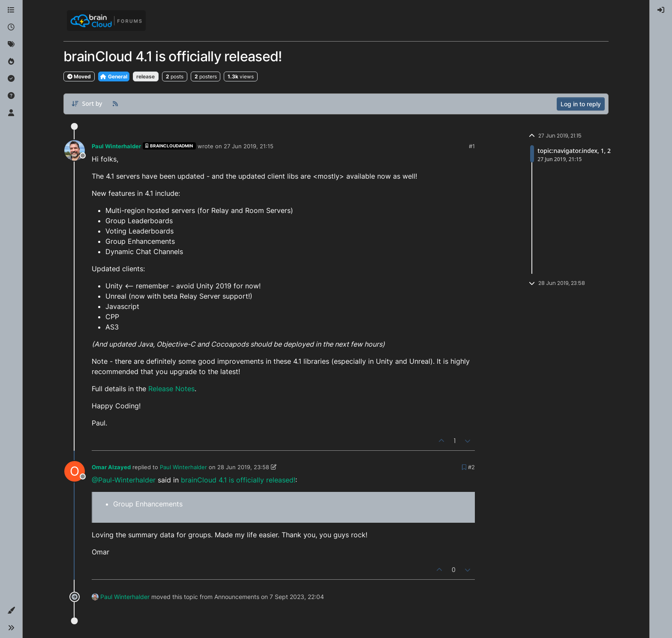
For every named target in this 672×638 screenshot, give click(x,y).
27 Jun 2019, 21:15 (249, 146)
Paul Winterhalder (116, 146)
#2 (471, 467)
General (114, 76)
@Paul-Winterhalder (124, 480)
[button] (11, 611)
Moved (79, 76)
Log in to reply (581, 104)
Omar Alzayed (111, 467)
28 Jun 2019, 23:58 (243, 467)
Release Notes (171, 389)
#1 (472, 146)
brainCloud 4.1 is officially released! (238, 480)
